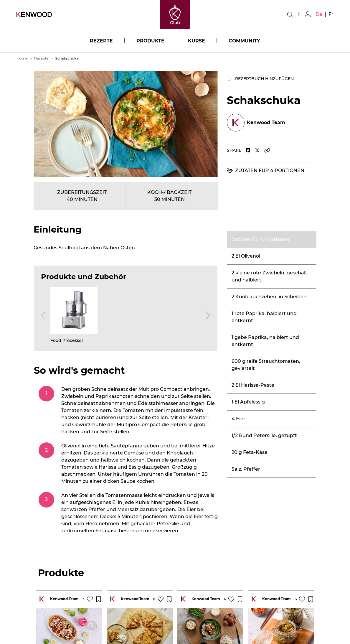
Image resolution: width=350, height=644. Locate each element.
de (319, 14)
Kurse (197, 41)
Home (22, 58)
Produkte (150, 41)
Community (245, 41)
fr (331, 14)
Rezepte (101, 41)
